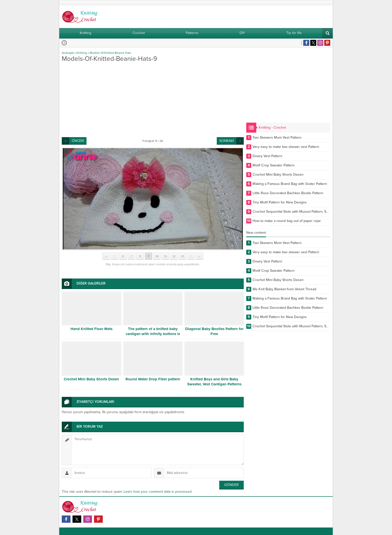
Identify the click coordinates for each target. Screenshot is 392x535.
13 (183, 256)
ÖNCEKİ (78, 141)
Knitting (82, 53)
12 (174, 256)
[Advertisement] (153, 100)
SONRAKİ (226, 141)
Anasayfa (68, 53)
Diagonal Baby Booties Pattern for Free (214, 331)
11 (165, 256)
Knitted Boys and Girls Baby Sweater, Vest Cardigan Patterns (214, 382)
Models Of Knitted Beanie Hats (110, 53)
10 (157, 256)
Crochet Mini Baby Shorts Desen (91, 379)
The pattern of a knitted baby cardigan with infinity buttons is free (153, 334)
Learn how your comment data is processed (157, 492)
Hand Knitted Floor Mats (91, 329)
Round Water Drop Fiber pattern (153, 379)
